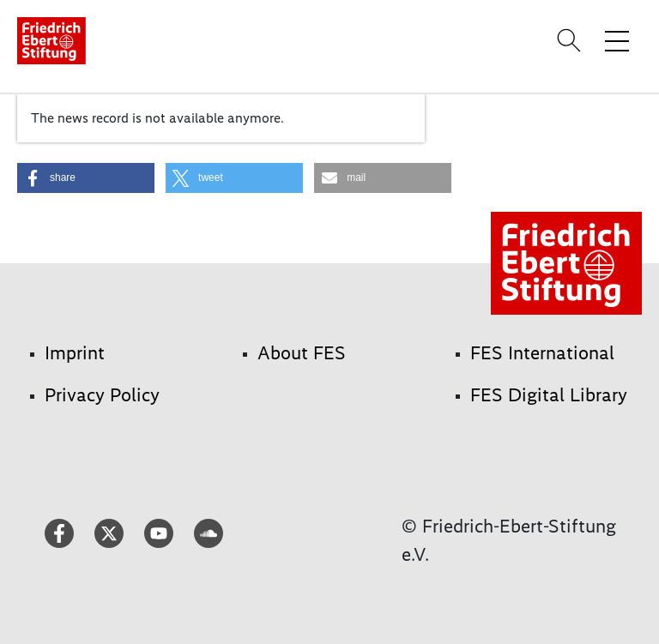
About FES (302, 353)
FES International (542, 353)
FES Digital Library (549, 395)
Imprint (75, 353)
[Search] (571, 40)
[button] (86, 178)
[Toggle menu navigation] (617, 40)
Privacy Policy (102, 395)
